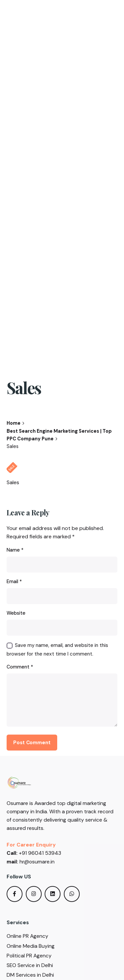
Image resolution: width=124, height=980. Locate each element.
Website (16, 613)
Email (14, 581)
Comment (20, 667)
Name (15, 550)
